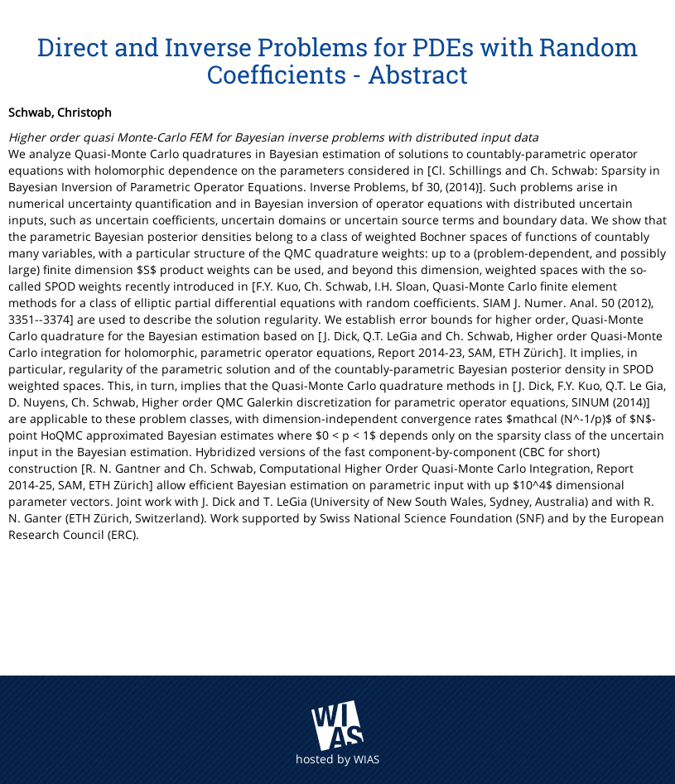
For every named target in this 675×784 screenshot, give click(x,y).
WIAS (366, 759)
